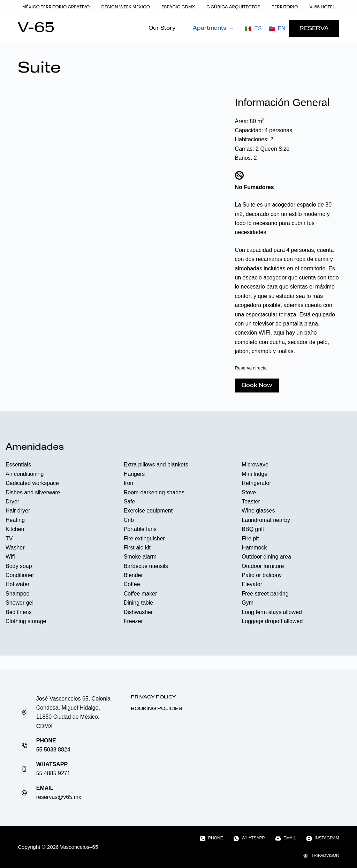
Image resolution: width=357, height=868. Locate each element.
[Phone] (212, 838)
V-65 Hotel (322, 7)
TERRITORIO (285, 7)
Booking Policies (157, 709)
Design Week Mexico (126, 7)
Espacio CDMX (178, 7)
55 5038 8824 (53, 750)
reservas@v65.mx (59, 797)
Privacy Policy (153, 697)
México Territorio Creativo (56, 7)
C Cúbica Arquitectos (233, 7)
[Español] (253, 29)
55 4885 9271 (53, 773)
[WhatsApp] (249, 838)
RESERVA (314, 29)
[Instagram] (323, 838)
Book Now (257, 386)
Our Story (162, 28)
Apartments (214, 29)
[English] (277, 29)
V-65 (36, 29)
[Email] (286, 838)
